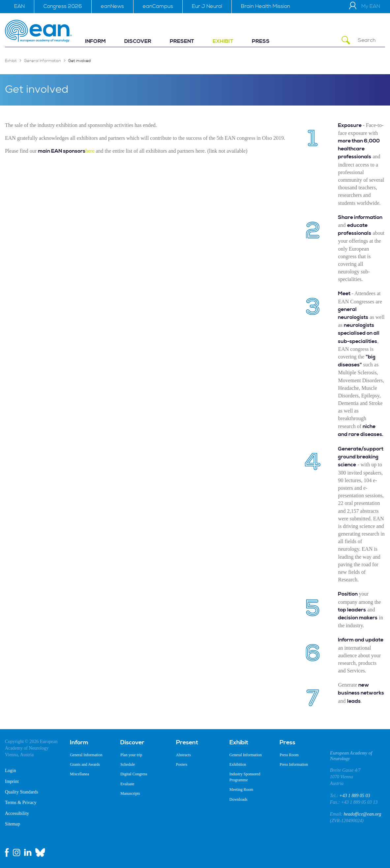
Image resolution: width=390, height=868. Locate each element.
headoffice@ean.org (362, 814)
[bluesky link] (40, 852)
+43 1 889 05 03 (355, 796)
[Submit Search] (346, 40)
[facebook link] (7, 852)
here (90, 151)
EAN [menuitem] (19, 6)
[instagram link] (16, 852)
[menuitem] (95, 41)
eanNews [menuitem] (112, 6)
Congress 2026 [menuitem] (63, 6)
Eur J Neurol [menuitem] (207, 6)
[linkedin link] (28, 852)
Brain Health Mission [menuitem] (266, 6)
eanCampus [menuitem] (158, 6)
